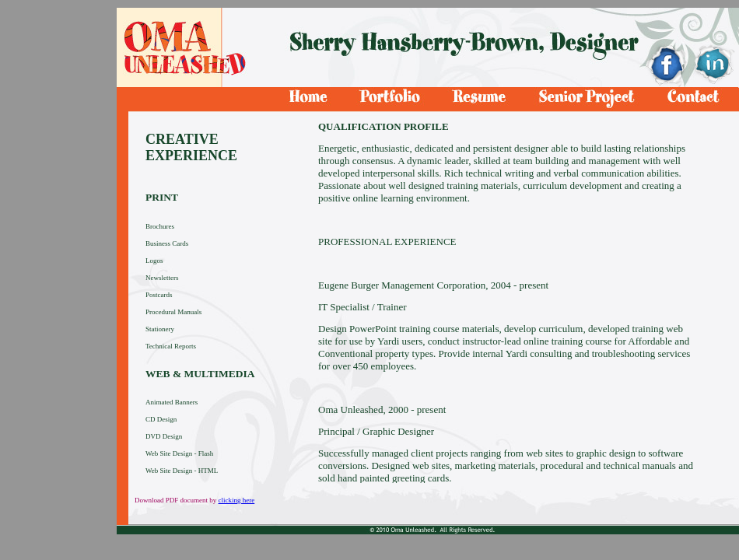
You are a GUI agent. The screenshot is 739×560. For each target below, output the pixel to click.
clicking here (237, 500)
